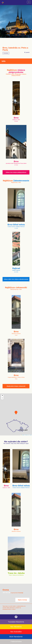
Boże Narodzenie (16, 637)
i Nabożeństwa (16, 641)
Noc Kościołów (16, 632)
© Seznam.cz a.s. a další (28, 435)
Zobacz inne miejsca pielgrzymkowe (16, 172)
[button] (16, 413)
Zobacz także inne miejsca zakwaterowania (16, 279)
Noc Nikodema (16, 627)
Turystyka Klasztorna (16, 622)
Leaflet (23, 435)
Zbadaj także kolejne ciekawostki (16, 386)
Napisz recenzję (22, 600)
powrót (27, 52)
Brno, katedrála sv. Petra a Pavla (15, 49)
